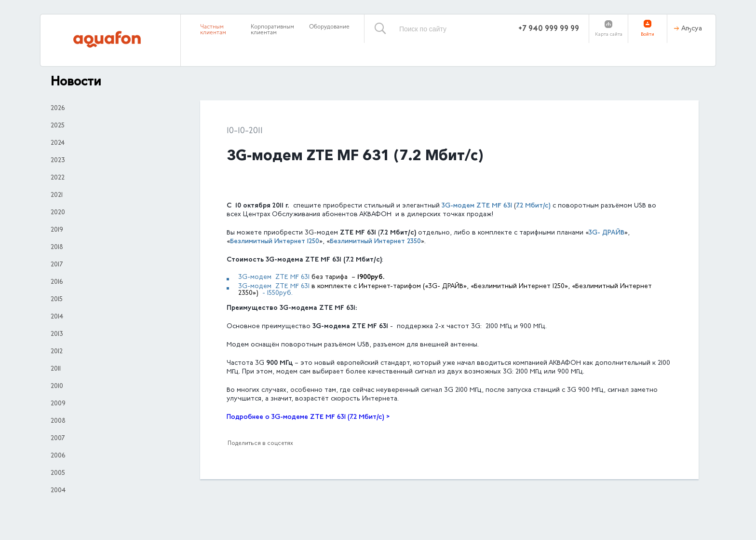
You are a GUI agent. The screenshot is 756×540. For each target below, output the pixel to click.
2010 (57, 387)
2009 (58, 404)
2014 (57, 317)
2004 (58, 491)
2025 (58, 126)
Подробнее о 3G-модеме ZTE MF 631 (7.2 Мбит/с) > (308, 417)
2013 (57, 334)
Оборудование (329, 27)
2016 (57, 282)
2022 (58, 178)
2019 (57, 230)
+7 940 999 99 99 (549, 29)
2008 (58, 421)
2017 (57, 265)
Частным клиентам (213, 30)
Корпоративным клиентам (272, 30)
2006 (58, 456)
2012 (57, 352)
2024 (58, 143)
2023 (58, 161)
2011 (56, 369)
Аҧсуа (692, 29)
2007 (58, 439)
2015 (57, 300)
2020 (58, 213)
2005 (58, 473)
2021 (57, 195)
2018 (57, 248)
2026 (58, 109)
